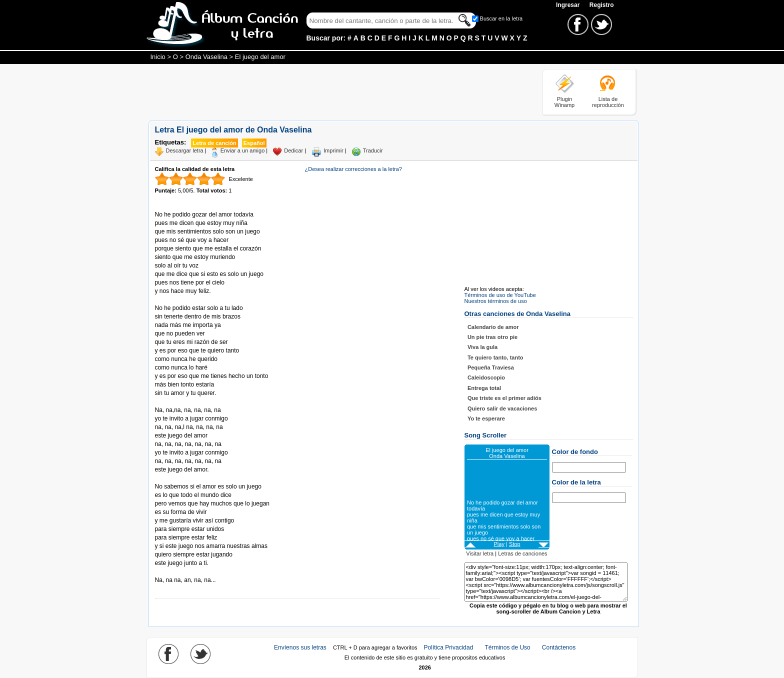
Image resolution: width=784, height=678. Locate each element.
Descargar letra (185, 150)
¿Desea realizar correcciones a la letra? (353, 169)
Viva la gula (482, 347)
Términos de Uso (507, 647)
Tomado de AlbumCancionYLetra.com (197, 572)
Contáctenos (559, 647)
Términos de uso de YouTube (500, 295)
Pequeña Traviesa (491, 367)
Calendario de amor (493, 327)
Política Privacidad (449, 647)
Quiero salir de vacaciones (502, 408)
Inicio (158, 57)
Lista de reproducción (608, 102)
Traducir (373, 150)
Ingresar (569, 5)
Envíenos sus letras (300, 647)
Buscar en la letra (501, 18)
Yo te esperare (486, 418)
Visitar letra (480, 553)
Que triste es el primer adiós (504, 398)
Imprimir (333, 150)
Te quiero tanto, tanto (495, 357)
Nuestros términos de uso (496, 301)
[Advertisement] (330, 91)
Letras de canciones (522, 553)
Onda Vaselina (206, 57)
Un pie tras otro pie (492, 337)
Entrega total (484, 388)
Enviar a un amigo (243, 150)
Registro (602, 5)
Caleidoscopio (486, 377)
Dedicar (293, 150)
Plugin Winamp (564, 102)
